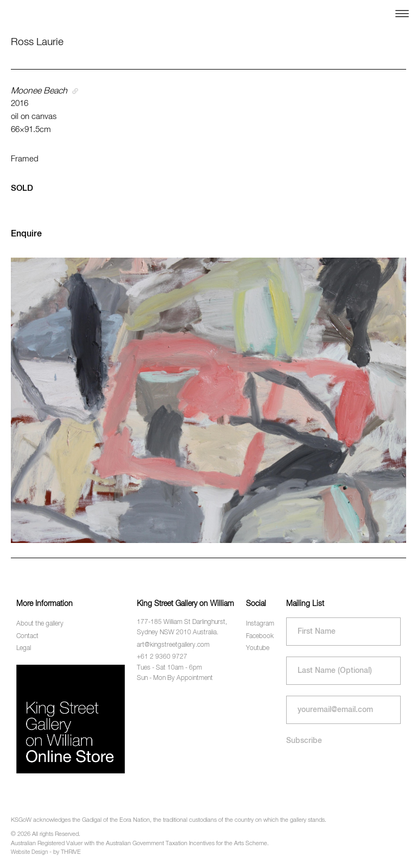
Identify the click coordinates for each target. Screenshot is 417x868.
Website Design (29, 852)
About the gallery (40, 624)
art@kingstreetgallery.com (173, 645)
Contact (27, 636)
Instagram (260, 624)
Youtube (258, 648)
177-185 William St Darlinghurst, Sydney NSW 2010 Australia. (182, 627)
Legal (24, 648)
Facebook (260, 636)
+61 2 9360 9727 (162, 657)
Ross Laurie (37, 42)
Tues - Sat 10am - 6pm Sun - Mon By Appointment (175, 673)
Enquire (26, 234)
